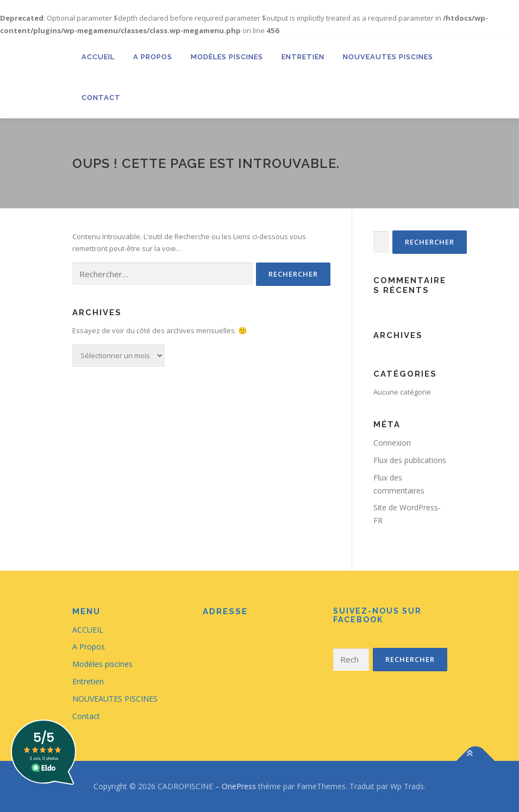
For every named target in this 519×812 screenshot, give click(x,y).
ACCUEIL (98, 57)
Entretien (303, 57)
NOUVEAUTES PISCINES (388, 57)
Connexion (392, 443)
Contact (101, 98)
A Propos (153, 57)
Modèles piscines (227, 57)
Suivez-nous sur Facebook (377, 616)
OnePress (239, 786)
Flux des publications (410, 460)
